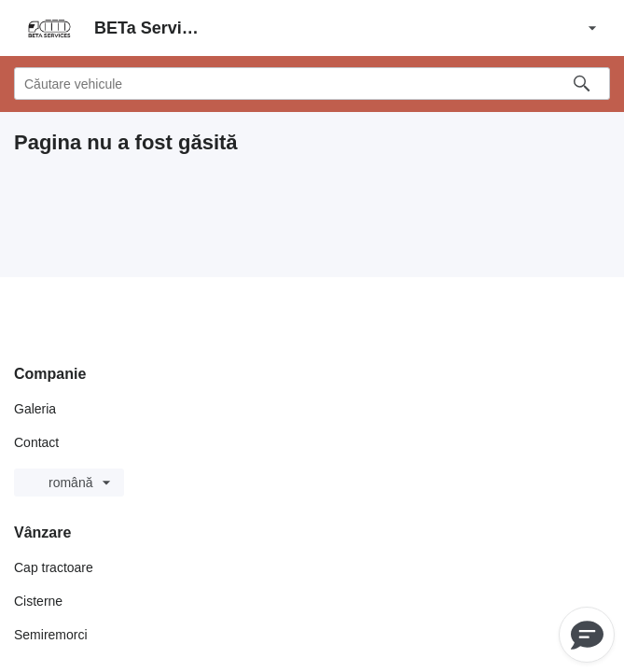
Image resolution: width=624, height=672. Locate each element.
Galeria (35, 409)
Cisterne (38, 601)
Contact (36, 442)
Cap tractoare (54, 567)
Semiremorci (51, 635)
